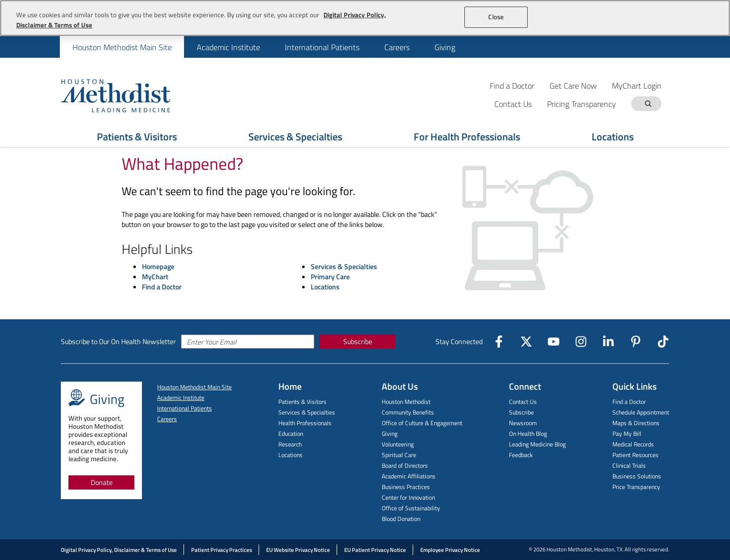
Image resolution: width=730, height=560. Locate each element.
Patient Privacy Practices (222, 550)
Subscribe (358, 341)
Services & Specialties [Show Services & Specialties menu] (295, 137)
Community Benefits (408, 412)
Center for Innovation (408, 497)
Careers (397, 47)
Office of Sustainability (411, 508)
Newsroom (523, 423)
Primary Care (330, 276)
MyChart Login (637, 85)
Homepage (158, 266)
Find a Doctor (512, 85)
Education (291, 434)
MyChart (155, 276)
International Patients (322, 47)
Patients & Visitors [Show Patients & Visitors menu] (137, 137)
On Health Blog (528, 434)
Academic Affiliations (409, 476)
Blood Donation (401, 519)
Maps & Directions (636, 423)
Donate (102, 482)
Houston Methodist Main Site (122, 47)
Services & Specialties (344, 266)
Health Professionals (305, 423)
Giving (445, 47)
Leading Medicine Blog (537, 444)
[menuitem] (122, 47)
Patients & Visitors (302, 402)
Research (290, 444)
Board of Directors (405, 465)
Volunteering (398, 444)
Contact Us (523, 402)
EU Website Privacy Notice (298, 550)
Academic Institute (228, 47)
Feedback (521, 455)
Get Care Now (573, 85)
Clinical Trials (629, 465)
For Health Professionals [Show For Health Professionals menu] (467, 137)
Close (496, 17)
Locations (325, 287)
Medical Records (633, 444)
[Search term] (648, 104)
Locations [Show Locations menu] (613, 137)
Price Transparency (636, 487)
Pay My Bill (627, 434)
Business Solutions (637, 476)
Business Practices (406, 487)
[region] (365, 18)
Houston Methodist (406, 402)
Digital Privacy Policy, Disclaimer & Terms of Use (119, 550)
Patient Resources (635, 455)
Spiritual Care (399, 455)
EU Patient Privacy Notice (375, 550)
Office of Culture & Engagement (422, 423)
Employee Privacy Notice (450, 550)
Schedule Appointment (641, 412)
